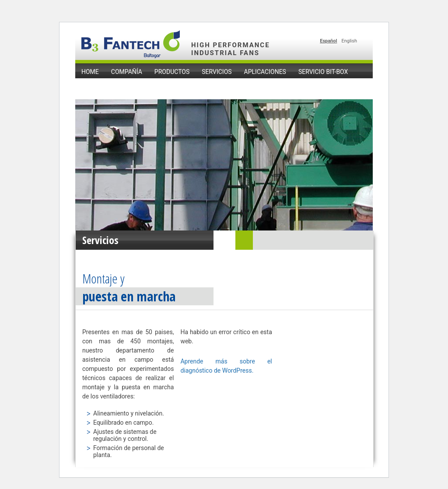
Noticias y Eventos (112, 86)
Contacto (170, 86)
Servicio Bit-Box (323, 72)
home (90, 72)
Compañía (127, 72)
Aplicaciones (265, 72)
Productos (172, 72)
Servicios (217, 72)
